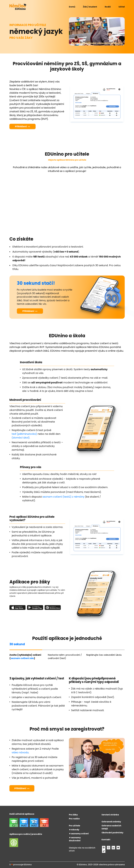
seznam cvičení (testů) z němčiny (63, 497)
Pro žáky (73, 815)
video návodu (20, 752)
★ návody (74, 830)
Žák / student (90, 7)
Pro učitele (74, 826)
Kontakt (106, 840)
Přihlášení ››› (22, 126)
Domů (72, 7)
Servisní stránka (110, 815)
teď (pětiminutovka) (24, 434)
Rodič (108, 7)
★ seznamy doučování (75, 839)
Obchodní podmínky (112, 833)
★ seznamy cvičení (79, 834)
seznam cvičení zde (22, 658)
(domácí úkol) (21, 438)
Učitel (122, 7)
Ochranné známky (111, 822)
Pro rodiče (74, 819)
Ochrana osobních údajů (111, 827)
